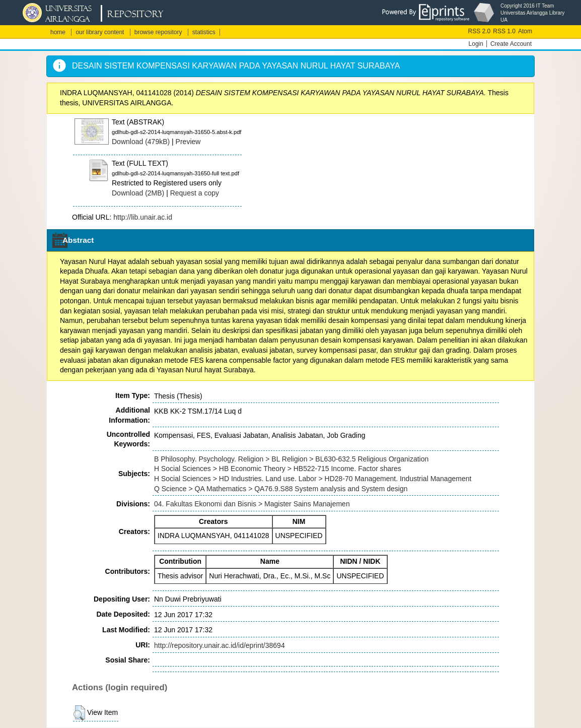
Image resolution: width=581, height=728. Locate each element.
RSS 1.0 (504, 31)
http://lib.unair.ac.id (143, 217)
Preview (188, 142)
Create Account (511, 44)
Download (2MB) (138, 193)
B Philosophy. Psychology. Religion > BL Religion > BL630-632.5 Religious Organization (291, 459)
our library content (100, 32)
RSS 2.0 (480, 31)
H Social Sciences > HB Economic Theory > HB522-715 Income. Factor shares (278, 469)
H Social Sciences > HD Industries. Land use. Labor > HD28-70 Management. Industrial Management (313, 479)
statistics (204, 32)
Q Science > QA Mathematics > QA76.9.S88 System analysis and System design (281, 489)
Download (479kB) (141, 142)
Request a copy (195, 193)
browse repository (158, 32)
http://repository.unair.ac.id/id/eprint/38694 (220, 645)
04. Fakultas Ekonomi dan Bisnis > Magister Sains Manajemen (252, 504)
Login (476, 44)
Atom (525, 31)
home (58, 32)
